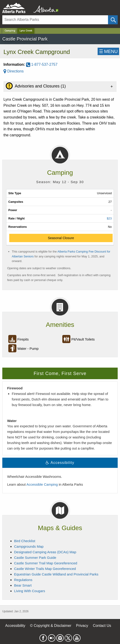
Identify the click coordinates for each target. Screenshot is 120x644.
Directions (14, 71)
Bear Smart (23, 585)
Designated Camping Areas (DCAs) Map (45, 552)
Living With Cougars (30, 591)
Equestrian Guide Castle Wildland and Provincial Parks (56, 574)
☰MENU (108, 51)
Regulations (23, 580)
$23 (109, 218)
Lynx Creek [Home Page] (26, 31)
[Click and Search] (113, 20)
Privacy (82, 626)
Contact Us (102, 626)
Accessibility (15, 626)
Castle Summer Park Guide (35, 558)
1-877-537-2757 (42, 64)
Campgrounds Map (29, 546)
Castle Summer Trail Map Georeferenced (46, 563)
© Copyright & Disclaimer (51, 626)
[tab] (60, 86)
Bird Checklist (25, 541)
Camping (10, 31)
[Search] (55, 20)
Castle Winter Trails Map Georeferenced (45, 569)
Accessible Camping (42, 484)
